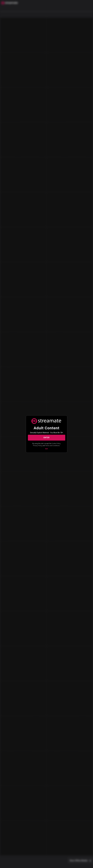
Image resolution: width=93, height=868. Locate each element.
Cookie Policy (56, 443)
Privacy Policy (37, 446)
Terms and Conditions (52, 446)
